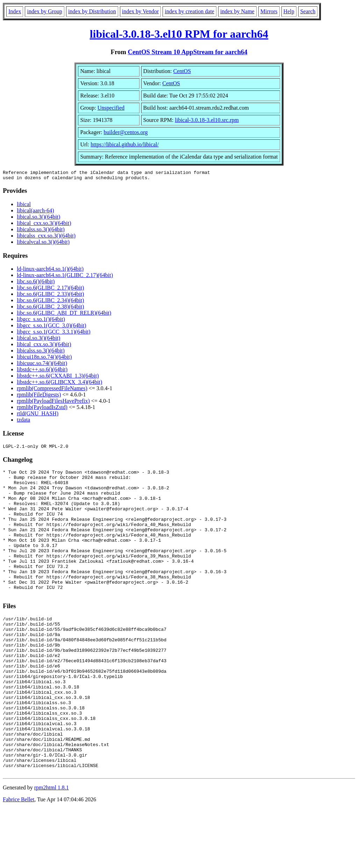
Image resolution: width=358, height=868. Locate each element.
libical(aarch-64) (35, 213)
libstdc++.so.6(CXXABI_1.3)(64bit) (58, 378)
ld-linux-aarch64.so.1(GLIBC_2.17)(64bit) (65, 277)
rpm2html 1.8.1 (52, 847)
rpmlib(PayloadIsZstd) (42, 409)
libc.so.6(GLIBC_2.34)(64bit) (50, 302)
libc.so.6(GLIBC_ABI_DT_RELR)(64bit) (64, 315)
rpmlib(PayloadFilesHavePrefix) (53, 403)
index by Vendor (140, 11)
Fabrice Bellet (19, 859)
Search (308, 11)
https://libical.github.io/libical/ (125, 144)
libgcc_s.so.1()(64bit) (41, 321)
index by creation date (189, 11)
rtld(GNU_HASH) (38, 415)
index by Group (44, 11)
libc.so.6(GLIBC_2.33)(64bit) (50, 296)
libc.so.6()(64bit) (36, 283)
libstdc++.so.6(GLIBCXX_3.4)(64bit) (59, 384)
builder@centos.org (126, 132)
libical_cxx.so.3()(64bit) (44, 225)
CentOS (182, 71)
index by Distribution (92, 11)
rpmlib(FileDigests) (39, 397)
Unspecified (111, 108)
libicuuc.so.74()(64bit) (42, 365)
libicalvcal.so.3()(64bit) (43, 244)
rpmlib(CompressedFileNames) (52, 390)
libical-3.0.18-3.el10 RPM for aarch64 (179, 34)
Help (289, 11)
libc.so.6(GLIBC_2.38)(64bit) (50, 309)
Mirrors (269, 11)
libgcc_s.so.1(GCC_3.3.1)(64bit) (54, 334)
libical (24, 206)
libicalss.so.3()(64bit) (41, 231)
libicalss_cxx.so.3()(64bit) (46, 238)
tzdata (23, 422)
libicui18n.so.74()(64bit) (44, 359)
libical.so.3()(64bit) (38, 219)
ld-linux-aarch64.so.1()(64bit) (50, 271)
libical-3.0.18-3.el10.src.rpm (207, 120)
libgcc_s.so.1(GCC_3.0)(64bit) (52, 327)
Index (15, 11)
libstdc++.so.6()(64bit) (42, 371)
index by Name (237, 11)
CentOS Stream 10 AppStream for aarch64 (187, 52)
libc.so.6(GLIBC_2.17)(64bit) (50, 290)
